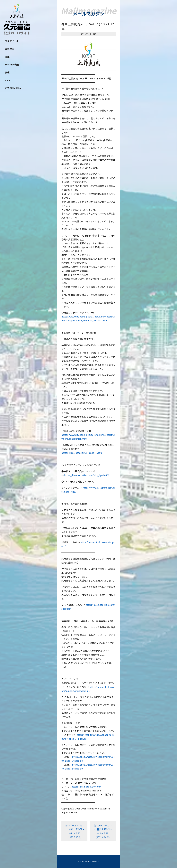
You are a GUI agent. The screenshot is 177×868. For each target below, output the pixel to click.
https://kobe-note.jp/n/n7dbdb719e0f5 (82, 453)
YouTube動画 (12, 64)
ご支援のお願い (13, 88)
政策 (7, 57)
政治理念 (10, 49)
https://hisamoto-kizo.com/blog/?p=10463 (87, 475)
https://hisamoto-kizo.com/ (86, 787)
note (8, 80)
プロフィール (12, 41)
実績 (7, 72)
